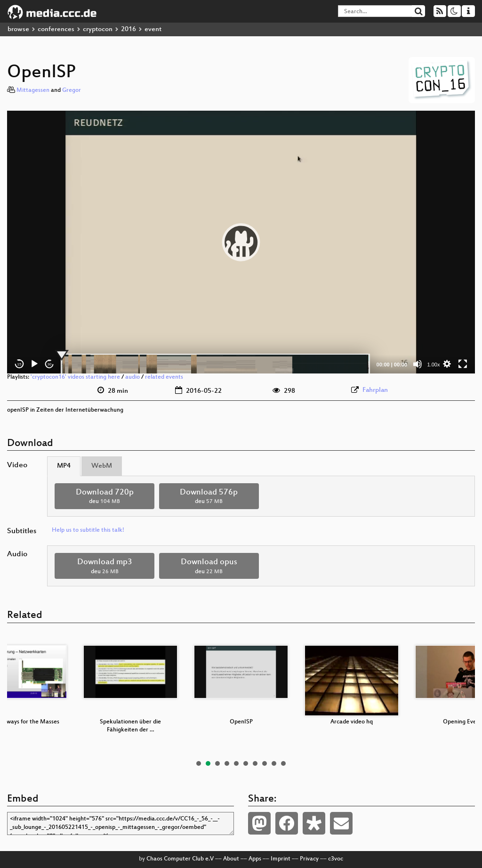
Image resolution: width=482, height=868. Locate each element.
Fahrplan (375, 390)
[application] (241, 242)
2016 (129, 29)
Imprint (281, 859)
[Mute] (418, 364)
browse (18, 29)
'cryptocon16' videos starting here (75, 377)
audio (133, 377)
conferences (56, 29)
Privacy (309, 859)
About (231, 859)
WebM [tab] (102, 466)
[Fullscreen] (463, 364)
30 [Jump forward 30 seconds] (50, 364)
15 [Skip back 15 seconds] (20, 364)
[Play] (34, 364)
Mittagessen (33, 90)
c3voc (336, 859)
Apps (255, 859)
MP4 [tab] (64, 466)
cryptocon (98, 29)
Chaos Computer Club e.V (180, 859)
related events (164, 377)
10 (283, 763)
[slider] (215, 364)
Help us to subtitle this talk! (88, 530)
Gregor (72, 90)
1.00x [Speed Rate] (434, 365)
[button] (241, 242)
